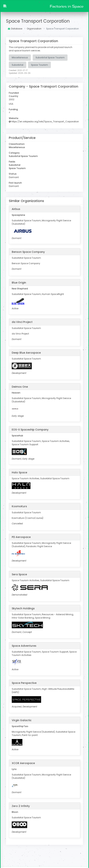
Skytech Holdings (23, 608)
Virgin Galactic (22, 720)
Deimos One (20, 386)
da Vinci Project (22, 322)
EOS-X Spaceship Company (30, 429)
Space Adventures (24, 645)
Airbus (16, 209)
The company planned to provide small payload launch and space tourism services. (41, 49)
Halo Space (19, 472)
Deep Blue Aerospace (26, 352)
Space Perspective (24, 683)
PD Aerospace (21, 537)
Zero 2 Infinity (21, 806)
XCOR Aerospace (23, 763)
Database (15, 29)
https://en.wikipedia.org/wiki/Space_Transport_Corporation (44, 121)
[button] (5, 6)
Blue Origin (19, 282)
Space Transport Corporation (38, 21)
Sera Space (19, 574)
